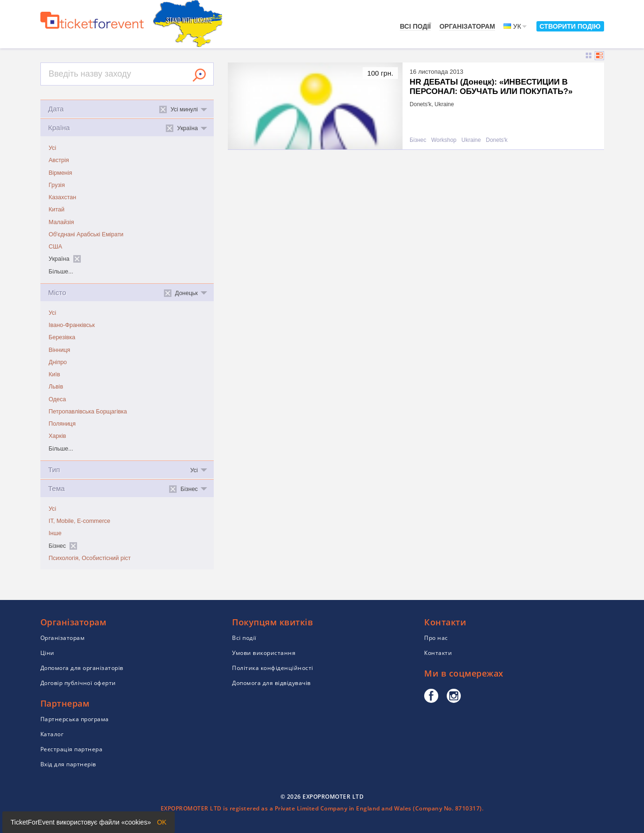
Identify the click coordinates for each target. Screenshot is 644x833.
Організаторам (467, 26)
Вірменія (61, 173)
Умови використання (264, 653)
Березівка (62, 337)
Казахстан (63, 197)
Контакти (438, 653)
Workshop (444, 140)
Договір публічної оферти (78, 683)
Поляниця (62, 424)
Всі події (415, 26)
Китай (57, 210)
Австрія (59, 160)
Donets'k (497, 140)
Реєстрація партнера (72, 749)
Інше (55, 533)
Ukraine (471, 140)
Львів (56, 387)
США (56, 247)
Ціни (47, 653)
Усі (53, 148)
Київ (54, 374)
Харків (58, 436)
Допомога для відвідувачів (272, 683)
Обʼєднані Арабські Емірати (86, 234)
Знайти (199, 75)
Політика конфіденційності (273, 668)
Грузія (57, 185)
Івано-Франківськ (72, 325)
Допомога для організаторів (82, 668)
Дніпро (58, 362)
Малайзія (62, 222)
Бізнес (418, 140)
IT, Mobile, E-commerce (80, 521)
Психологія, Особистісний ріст (90, 558)
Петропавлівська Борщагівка (88, 412)
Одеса (58, 399)
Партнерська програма (75, 719)
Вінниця (60, 350)
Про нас (436, 638)
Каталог (52, 734)
